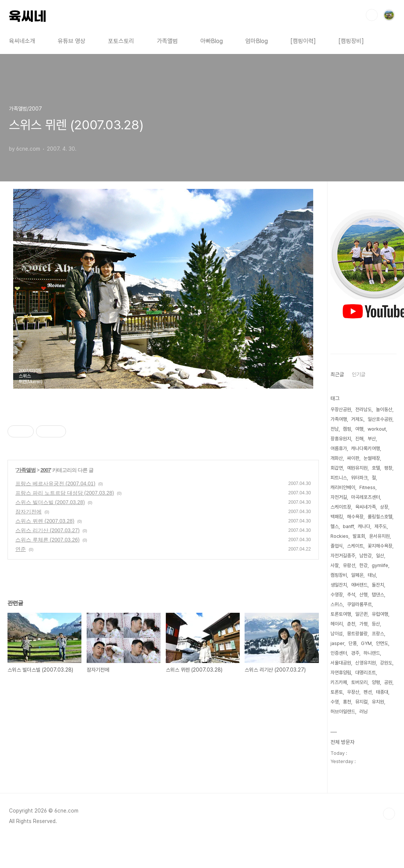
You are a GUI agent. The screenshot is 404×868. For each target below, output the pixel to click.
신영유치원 (366, 663)
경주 (355, 653)
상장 (384, 507)
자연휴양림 (341, 673)
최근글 (337, 374)
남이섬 (337, 634)
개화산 (337, 458)
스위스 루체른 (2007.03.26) (47, 540)
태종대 (382, 692)
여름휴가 (339, 448)
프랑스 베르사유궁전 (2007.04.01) (55, 483)
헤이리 (337, 624)
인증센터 (339, 653)
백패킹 (337, 517)
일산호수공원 (380, 419)
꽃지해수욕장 (380, 546)
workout (377, 429)
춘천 (351, 624)
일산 (380, 556)
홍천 (347, 702)
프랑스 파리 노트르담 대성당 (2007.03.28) (65, 493)
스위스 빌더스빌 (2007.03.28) (50, 502)
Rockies (339, 536)
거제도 (357, 419)
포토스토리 (121, 41)
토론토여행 (341, 614)
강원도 (386, 663)
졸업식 (337, 546)
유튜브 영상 (72, 41)
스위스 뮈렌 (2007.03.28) (45, 521)
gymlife (380, 565)
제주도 (381, 526)
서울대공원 (341, 663)
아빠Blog (212, 41)
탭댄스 (378, 595)
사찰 (335, 565)
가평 (363, 624)
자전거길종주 (343, 556)
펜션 (368, 692)
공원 (388, 682)
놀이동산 (384, 409)
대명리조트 (366, 673)
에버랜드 (359, 585)
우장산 (353, 692)
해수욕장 (355, 517)
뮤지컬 (361, 702)
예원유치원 (357, 468)
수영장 (337, 595)
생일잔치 (339, 585)
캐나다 (364, 526)
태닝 (372, 575)
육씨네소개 (22, 41)
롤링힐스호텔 (380, 517)
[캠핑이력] (303, 41)
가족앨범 (167, 41)
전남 (335, 429)
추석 (351, 595)
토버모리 (359, 682)
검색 (372, 15)
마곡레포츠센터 (366, 497)
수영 (335, 702)
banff (348, 526)
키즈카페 (339, 682)
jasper (337, 643)
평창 (388, 468)
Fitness (367, 487)
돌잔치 (378, 585)
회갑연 (337, 468)
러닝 (363, 712)
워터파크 (359, 478)
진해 (359, 439)
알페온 (357, 575)
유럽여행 (380, 614)
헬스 (335, 526)
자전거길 (339, 497)
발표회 (359, 536)
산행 (363, 595)
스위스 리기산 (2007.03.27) (47, 530)
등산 (376, 624)
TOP (389, 814)
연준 (21, 549)
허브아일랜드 (343, 712)
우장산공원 (341, 409)
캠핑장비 (339, 575)
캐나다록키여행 (366, 448)
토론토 (337, 692)
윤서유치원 (379, 536)
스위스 (337, 604)
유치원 (378, 702)
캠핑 (347, 429)
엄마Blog (257, 41)
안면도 (382, 643)
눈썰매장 (372, 458)
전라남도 (363, 409)
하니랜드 (372, 653)
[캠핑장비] (351, 41)
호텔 (376, 468)
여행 (359, 429)
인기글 (359, 374)
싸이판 (353, 458)
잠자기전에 (29, 512)
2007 (46, 470)
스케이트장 (341, 507)
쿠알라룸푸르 (359, 604)
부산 (372, 439)
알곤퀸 (361, 614)
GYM (366, 643)
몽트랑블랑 (357, 634)
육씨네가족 (366, 507)
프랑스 (378, 634)
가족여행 (339, 419)
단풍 (353, 643)
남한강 (366, 556)
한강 (363, 565)
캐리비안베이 (343, 487)
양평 (376, 682)
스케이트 (355, 546)
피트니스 (339, 478)
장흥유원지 (341, 439)
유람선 (349, 565)
